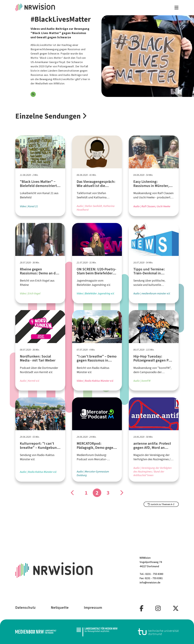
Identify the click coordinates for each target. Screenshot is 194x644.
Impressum (93, 608)
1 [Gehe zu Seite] (86, 493)
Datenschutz (25, 608)
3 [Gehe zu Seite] (108, 493)
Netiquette (60, 608)
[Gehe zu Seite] (73, 493)
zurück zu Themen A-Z (161, 504)
